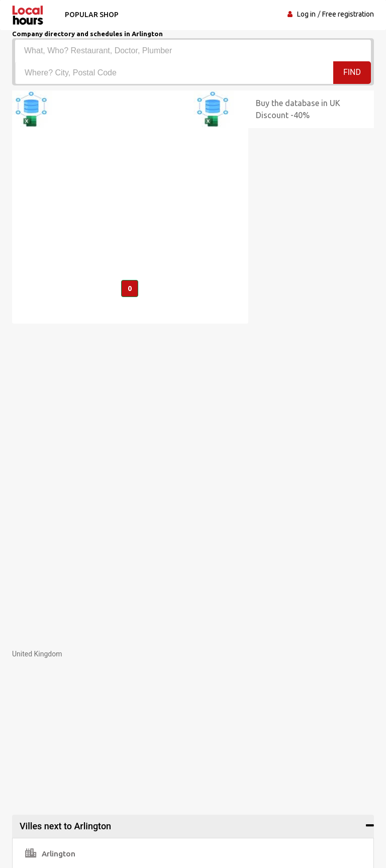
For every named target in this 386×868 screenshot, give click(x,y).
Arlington (50, 854)
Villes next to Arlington (65, 826)
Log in (306, 14)
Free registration (348, 14)
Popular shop (92, 15)
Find (352, 72)
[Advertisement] (193, 729)
